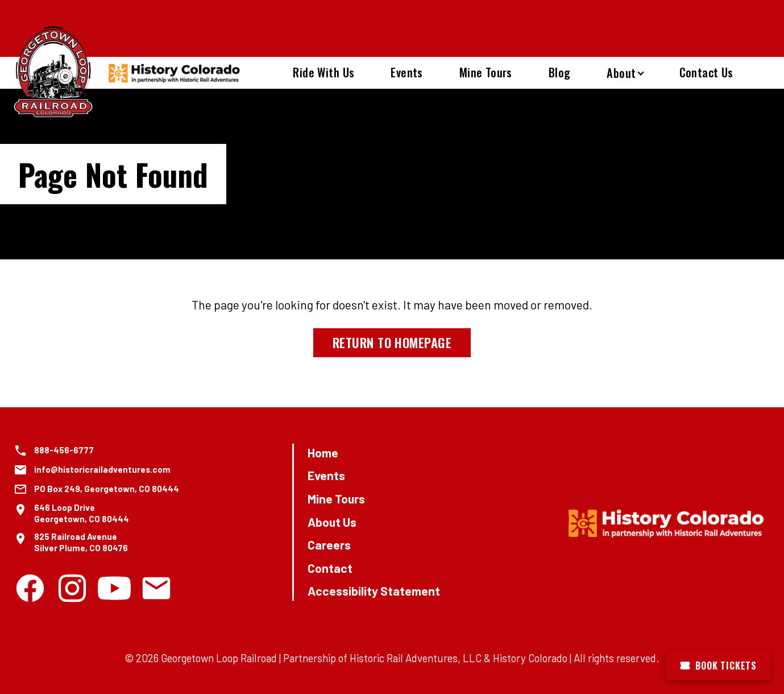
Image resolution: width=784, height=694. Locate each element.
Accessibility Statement (374, 591)
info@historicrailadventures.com (102, 469)
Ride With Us (323, 72)
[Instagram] (72, 588)
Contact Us (706, 72)
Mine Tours (486, 72)
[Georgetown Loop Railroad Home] (53, 73)
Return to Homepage (392, 342)
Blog (560, 72)
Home (323, 453)
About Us (332, 522)
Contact (330, 568)
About (621, 73)
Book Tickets (718, 666)
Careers (329, 545)
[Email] (156, 588)
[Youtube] (114, 588)
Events (406, 72)
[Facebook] (30, 588)
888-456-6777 (64, 450)
